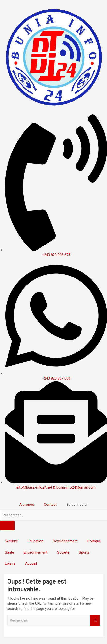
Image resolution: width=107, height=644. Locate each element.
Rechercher (95, 621)
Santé (9, 552)
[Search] (7, 526)
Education (35, 541)
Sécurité (11, 541)
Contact (50, 505)
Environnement (36, 552)
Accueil (31, 563)
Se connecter (77, 505)
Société (63, 552)
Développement (65, 541)
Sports (84, 552)
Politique (94, 541)
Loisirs (10, 563)
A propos (27, 505)
